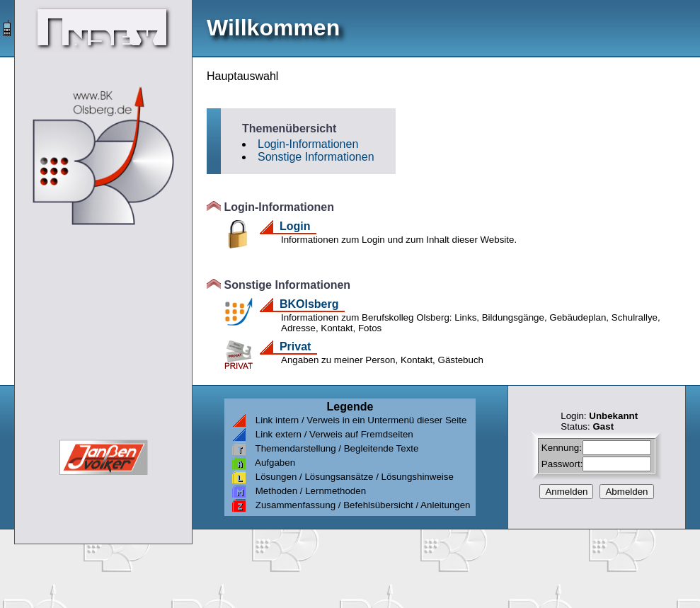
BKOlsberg (309, 304)
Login (295, 226)
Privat (295, 346)
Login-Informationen (308, 144)
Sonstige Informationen (316, 157)
